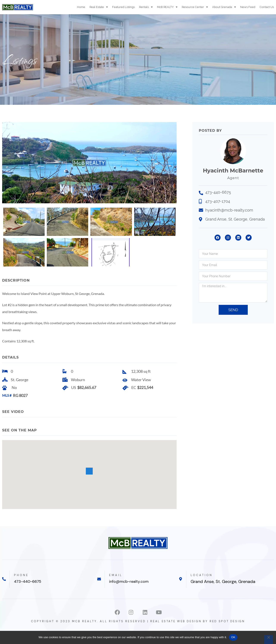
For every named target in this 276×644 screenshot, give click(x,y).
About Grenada (224, 7)
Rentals (146, 7)
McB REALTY (167, 7)
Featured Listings (123, 7)
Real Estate (99, 7)
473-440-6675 (30, 591)
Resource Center (195, 7)
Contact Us (267, 7)
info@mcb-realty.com (132, 591)
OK (233, 637)
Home (81, 7)
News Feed (248, 7)
